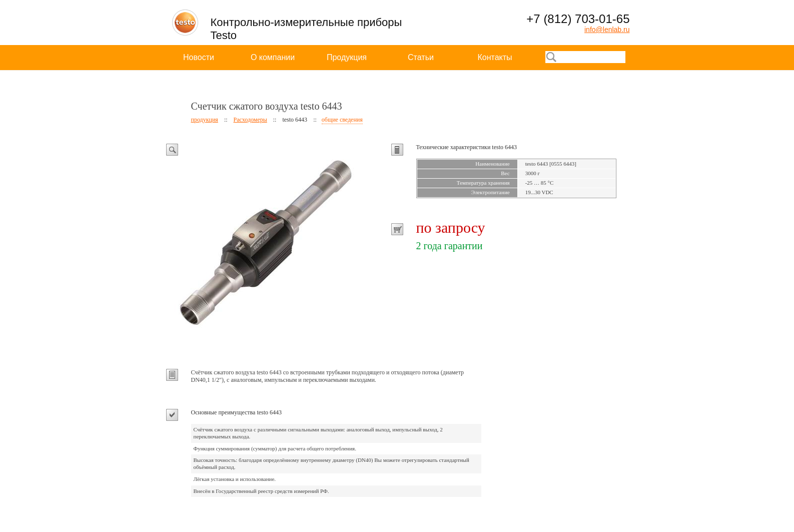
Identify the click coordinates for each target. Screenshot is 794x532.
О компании (273, 57)
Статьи (421, 57)
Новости (199, 57)
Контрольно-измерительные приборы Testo (306, 29)
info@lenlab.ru (607, 30)
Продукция (347, 57)
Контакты (495, 57)
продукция (205, 120)
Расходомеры (250, 120)
